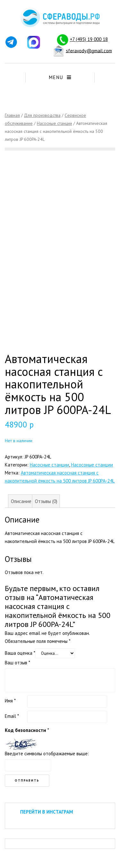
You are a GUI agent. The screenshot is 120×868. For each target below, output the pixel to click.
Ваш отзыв (17, 663)
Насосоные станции (92, 465)
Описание (21, 501)
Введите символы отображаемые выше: (47, 754)
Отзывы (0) (46, 501)
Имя (10, 701)
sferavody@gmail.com (89, 50)
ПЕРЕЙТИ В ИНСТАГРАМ (47, 812)
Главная (12, 115)
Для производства (42, 115)
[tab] (21, 501)
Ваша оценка (20, 653)
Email (12, 716)
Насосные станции (54, 123)
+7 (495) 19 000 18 (89, 39)
